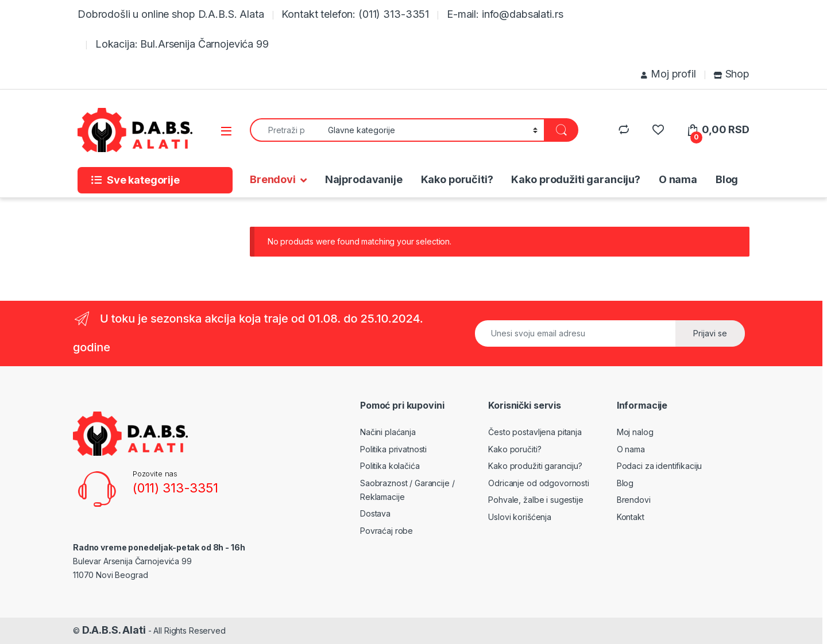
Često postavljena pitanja (535, 432)
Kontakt (631, 517)
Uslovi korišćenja (520, 517)
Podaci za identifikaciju (660, 466)
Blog (727, 179)
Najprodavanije (364, 179)
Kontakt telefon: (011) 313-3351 (355, 14)
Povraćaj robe (387, 531)
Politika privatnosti (393, 449)
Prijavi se (710, 333)
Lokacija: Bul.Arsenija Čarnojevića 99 (182, 44)
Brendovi (273, 179)
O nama (678, 179)
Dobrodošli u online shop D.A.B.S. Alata (171, 14)
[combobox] (286, 130)
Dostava (375, 513)
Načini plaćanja (388, 432)
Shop (732, 74)
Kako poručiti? (457, 179)
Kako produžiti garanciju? (576, 179)
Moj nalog (635, 432)
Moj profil (668, 74)
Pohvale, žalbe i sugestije (536, 500)
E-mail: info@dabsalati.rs (505, 14)
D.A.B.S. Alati (114, 630)
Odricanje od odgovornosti (539, 483)
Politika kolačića (390, 466)
